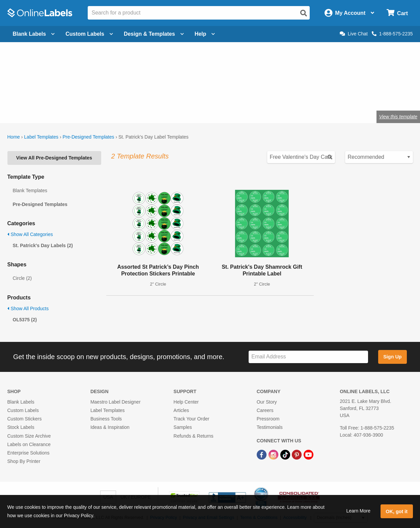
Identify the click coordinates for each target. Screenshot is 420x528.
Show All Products (28, 309)
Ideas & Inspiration (110, 427)
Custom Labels (23, 410)
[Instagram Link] (274, 454)
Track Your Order (191, 419)
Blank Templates (30, 190)
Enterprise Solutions (29, 453)
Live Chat (354, 34)
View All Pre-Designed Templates (54, 158)
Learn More (358, 511)
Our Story (267, 402)
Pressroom (268, 419)
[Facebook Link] (262, 454)
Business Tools (106, 419)
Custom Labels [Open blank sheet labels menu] (89, 34)
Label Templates (41, 137)
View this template (398, 117)
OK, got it (397, 511)
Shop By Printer (24, 461)
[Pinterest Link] (297, 454)
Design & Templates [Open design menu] (154, 34)
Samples (183, 427)
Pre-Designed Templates (88, 137)
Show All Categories (30, 234)
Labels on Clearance (29, 444)
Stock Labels (21, 427)
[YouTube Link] (309, 454)
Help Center (186, 402)
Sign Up (392, 357)
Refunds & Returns (193, 436)
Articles (181, 410)
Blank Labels (21, 402)
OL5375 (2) (25, 320)
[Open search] (304, 13)
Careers (265, 410)
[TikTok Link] (286, 454)
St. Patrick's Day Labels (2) (43, 245)
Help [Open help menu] (205, 34)
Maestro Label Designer (116, 402)
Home (14, 137)
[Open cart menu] (397, 13)
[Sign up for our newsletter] (308, 357)
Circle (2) (22, 278)
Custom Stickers (25, 419)
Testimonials (270, 427)
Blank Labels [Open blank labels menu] (34, 34)
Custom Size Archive (29, 436)
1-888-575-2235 (392, 34)
